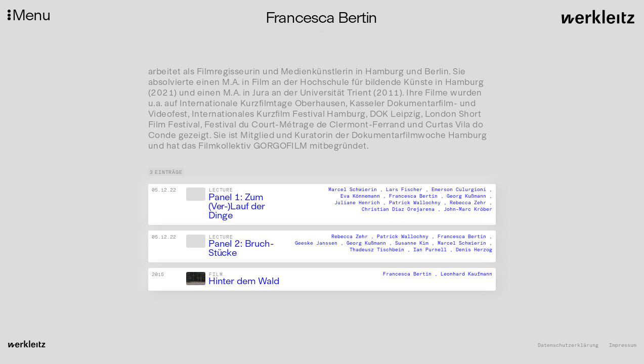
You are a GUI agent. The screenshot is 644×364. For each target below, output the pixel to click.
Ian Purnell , (435, 250)
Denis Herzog (474, 250)
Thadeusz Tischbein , (381, 250)
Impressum (623, 346)
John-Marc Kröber (468, 210)
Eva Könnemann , (365, 197)
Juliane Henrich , (362, 203)
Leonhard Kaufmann (466, 274)
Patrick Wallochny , (419, 203)
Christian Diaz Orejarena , (403, 210)
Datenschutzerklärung (568, 346)
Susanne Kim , (416, 243)
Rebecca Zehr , (471, 203)
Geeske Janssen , (321, 243)
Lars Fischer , (409, 190)
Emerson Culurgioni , (462, 190)
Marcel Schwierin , (357, 190)
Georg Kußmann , (469, 197)
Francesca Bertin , (418, 197)
